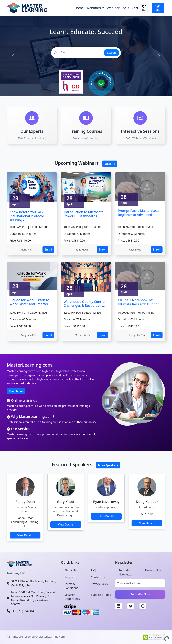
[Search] (77, 52)
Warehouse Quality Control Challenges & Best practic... (85, 304)
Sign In (143, 8)
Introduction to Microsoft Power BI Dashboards (83, 214)
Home (79, 8)
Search (111, 53)
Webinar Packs (118, 8)
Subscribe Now (140, 594)
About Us (70, 570)
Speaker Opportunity (72, 597)
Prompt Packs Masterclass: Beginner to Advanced (138, 213)
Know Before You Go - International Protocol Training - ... (27, 216)
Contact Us (98, 577)
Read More (16, 391)
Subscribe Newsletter (126, 572)
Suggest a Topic (101, 595)
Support (70, 577)
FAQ (93, 570)
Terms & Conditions (71, 586)
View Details (25, 535)
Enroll (48, 249)
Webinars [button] (94, 8)
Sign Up (158, 8)
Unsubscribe (153, 570)
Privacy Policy (99, 584)
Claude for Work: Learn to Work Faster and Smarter (29, 302)
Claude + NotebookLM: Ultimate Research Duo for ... (140, 302)
